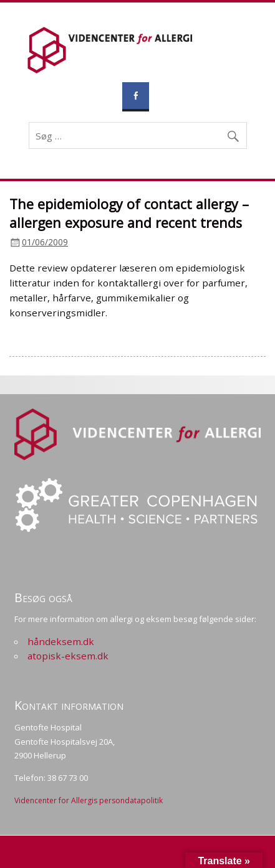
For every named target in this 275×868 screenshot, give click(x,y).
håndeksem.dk (61, 641)
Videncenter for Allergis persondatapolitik (89, 800)
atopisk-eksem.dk (68, 656)
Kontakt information (69, 705)
